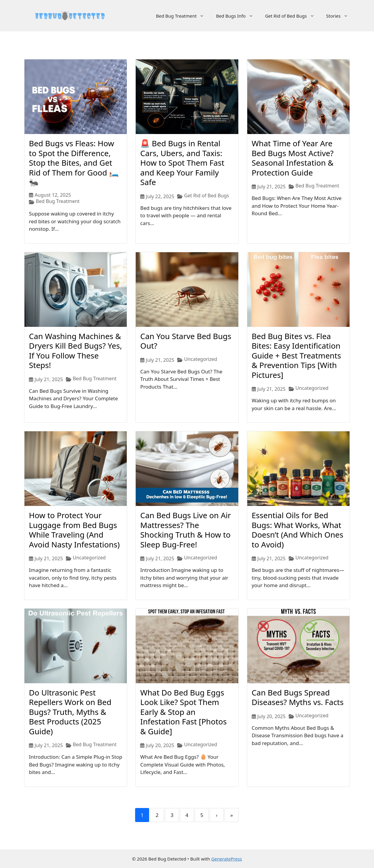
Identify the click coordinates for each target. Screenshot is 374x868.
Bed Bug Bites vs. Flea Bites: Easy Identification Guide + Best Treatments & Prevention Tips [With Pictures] (296, 355)
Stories (340, 16)
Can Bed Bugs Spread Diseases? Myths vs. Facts (298, 697)
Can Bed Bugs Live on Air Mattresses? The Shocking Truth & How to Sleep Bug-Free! (186, 530)
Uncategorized (201, 359)
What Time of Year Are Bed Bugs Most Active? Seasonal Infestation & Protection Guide (293, 158)
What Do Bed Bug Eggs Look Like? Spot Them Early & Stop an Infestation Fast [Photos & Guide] (183, 712)
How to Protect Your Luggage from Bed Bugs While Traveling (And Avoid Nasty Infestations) (74, 530)
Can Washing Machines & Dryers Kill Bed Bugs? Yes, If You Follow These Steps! (75, 351)
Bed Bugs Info (237, 16)
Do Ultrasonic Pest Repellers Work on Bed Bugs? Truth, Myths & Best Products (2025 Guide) (70, 712)
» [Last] (232, 815)
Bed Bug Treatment (183, 16)
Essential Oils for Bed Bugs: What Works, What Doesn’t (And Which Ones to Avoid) (297, 530)
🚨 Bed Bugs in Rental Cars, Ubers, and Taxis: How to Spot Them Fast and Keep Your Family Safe (182, 163)
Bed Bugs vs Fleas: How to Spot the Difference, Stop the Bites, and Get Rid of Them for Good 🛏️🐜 (74, 163)
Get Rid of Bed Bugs (293, 16)
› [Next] (217, 815)
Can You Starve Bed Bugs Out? (186, 341)
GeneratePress (227, 859)
